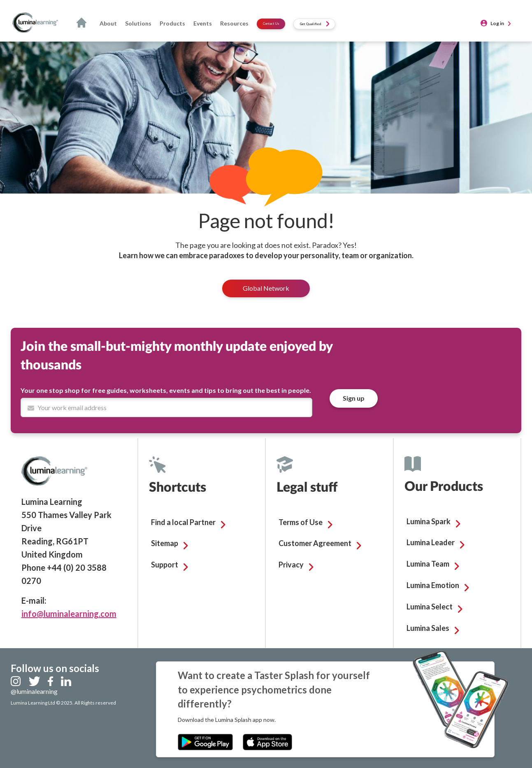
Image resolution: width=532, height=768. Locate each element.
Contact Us (271, 23)
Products (172, 23)
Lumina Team (428, 564)
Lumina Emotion (433, 585)
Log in (497, 23)
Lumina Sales (428, 628)
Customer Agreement (315, 543)
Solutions (138, 23)
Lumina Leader (431, 542)
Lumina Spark (429, 521)
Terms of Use (301, 522)
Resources (234, 23)
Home (84, 23)
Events (203, 23)
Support (165, 565)
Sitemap (165, 543)
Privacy (291, 565)
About (108, 23)
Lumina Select (430, 607)
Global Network (266, 288)
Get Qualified (314, 24)
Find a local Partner (183, 522)
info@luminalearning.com (69, 614)
